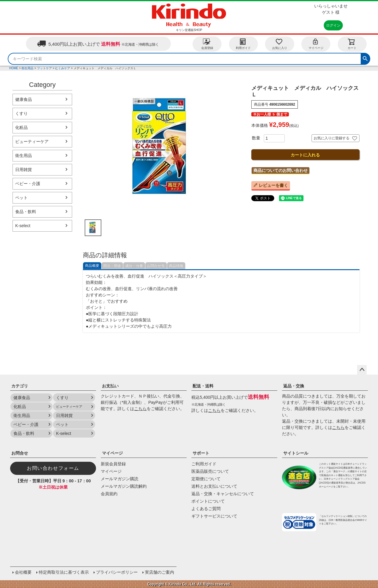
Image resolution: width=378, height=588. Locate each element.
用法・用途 (112, 266)
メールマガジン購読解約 (124, 486)
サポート (201, 453)
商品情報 (176, 266)
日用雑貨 (24, 170)
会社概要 (23, 572)
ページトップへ (362, 370)
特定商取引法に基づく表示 (64, 572)
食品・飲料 (26, 212)
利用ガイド (243, 44)
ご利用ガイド (204, 464)
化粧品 (21, 127)
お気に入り (280, 44)
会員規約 (109, 494)
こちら (140, 409)
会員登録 (207, 44)
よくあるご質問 (206, 509)
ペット (21, 198)
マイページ (316, 44)
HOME (14, 68)
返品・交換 (294, 386)
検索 (365, 58)
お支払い (110, 386)
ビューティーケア (32, 141)
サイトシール (296, 453)
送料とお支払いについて (214, 486)
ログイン (333, 25)
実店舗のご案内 (159, 572)
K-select (23, 226)
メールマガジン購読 (120, 479)
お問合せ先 (156, 266)
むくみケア (63, 68)
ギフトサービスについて (214, 516)
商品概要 (92, 266)
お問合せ (20, 453)
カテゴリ (20, 386)
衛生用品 (27, 68)
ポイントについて (208, 501)
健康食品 (24, 99)
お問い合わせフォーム (53, 468)
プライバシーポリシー (117, 572)
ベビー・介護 (28, 184)
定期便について (206, 479)
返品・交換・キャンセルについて (223, 494)
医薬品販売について (210, 471)
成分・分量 (134, 266)
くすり (21, 113)
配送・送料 (203, 386)
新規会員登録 (113, 464)
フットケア (44, 68)
